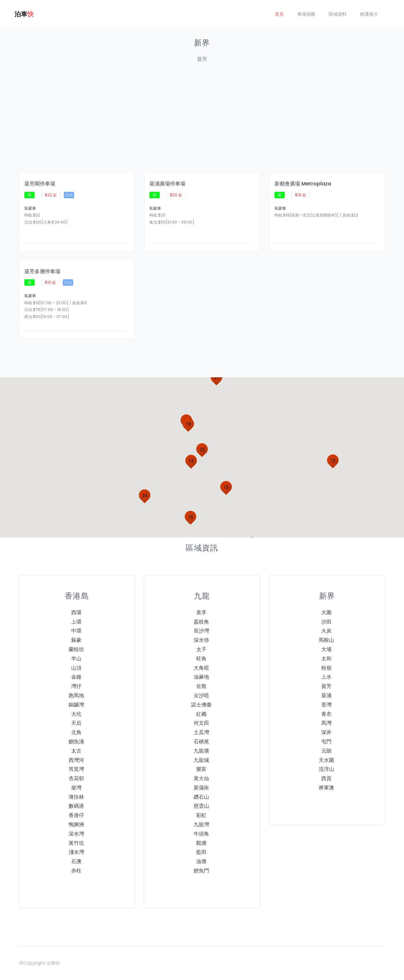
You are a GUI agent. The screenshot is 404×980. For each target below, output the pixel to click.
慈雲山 (201, 806)
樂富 (201, 769)
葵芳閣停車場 (40, 184)
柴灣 (76, 788)
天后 (76, 723)
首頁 (279, 14)
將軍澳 (326, 788)
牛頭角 (201, 834)
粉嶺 (326, 668)
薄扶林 (76, 797)
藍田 (201, 852)
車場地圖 (306, 14)
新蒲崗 (201, 788)
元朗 (326, 751)
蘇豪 (76, 640)
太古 (76, 751)
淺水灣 (76, 852)
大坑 (76, 714)
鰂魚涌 (76, 742)
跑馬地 (76, 695)
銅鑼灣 (76, 705)
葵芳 (326, 686)
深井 (326, 732)
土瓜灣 (201, 732)
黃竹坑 (76, 843)
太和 (326, 659)
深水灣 (76, 834)
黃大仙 (201, 778)
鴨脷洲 (76, 825)
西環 (76, 612)
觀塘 (201, 843)
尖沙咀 (201, 695)
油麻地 (201, 677)
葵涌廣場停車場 (167, 184)
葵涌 (326, 695)
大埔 (326, 649)
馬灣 (326, 723)
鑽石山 (201, 797)
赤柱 (76, 871)
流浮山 (326, 769)
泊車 (24, 14)
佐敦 (201, 686)
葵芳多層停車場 (42, 272)
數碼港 (76, 806)
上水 (326, 677)
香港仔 (76, 815)
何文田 (201, 723)
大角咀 (201, 668)
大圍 (326, 612)
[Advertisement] (212, 121)
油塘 (201, 861)
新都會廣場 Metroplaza (303, 184)
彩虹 (201, 815)
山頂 (76, 668)
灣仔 (76, 686)
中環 (76, 631)
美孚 (201, 612)
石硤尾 (201, 742)
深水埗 (201, 640)
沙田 (326, 622)
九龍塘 (201, 751)
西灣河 (76, 760)
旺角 (201, 659)
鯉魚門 (201, 871)
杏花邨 (76, 778)
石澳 (76, 861)
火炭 (326, 631)
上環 (76, 622)
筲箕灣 (76, 769)
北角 (76, 732)
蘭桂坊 (76, 649)
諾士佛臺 (201, 705)
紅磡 (201, 714)
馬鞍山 (326, 640)
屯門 (326, 742)
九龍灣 (201, 825)
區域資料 (338, 14)
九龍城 (201, 760)
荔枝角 (201, 622)
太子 (201, 649)
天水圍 (326, 760)
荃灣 (326, 705)
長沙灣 (201, 631)
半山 (76, 659)
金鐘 (76, 677)
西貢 (326, 778)
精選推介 (369, 14)
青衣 (326, 714)
